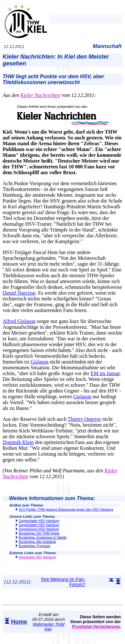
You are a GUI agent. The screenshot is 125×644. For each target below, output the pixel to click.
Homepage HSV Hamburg (37, 557)
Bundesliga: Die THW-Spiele (39, 533)
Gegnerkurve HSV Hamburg (39, 529)
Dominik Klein (18, 442)
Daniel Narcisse (19, 293)
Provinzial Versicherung (96, 626)
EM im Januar (105, 373)
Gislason (39, 362)
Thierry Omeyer (84, 419)
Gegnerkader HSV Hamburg (39, 521)
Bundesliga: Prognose (35, 546)
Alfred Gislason (19, 321)
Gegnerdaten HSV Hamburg (39, 525)
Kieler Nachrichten (40, 95)
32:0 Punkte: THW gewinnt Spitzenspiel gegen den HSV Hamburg (66, 510)
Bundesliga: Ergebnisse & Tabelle (43, 538)
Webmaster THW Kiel (49, 627)
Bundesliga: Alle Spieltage (37, 542)
